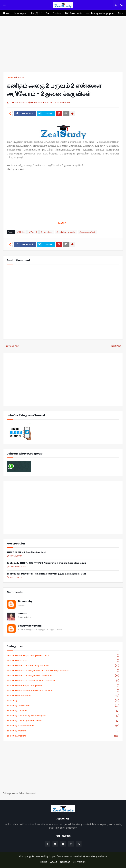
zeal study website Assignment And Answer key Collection (63, 671)
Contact (65, 862)
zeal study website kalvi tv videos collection (63, 681)
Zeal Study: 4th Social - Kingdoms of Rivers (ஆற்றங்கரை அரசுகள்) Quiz (46, 574)
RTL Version (79, 862)
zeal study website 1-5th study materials (63, 665)
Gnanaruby (25, 601)
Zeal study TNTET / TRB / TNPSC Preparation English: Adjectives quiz (47, 563)
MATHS (63, 223)
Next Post (116, 346)
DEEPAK (22, 613)
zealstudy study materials (63, 726)
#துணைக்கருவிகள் (87, 232)
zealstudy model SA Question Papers (63, 716)
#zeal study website (66, 232)
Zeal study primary (63, 661)
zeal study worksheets (63, 696)
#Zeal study (47, 232)
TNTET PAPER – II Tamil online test (26, 552)
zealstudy (63, 701)
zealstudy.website (63, 736)
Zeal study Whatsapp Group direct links (63, 655)
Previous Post (12, 346)
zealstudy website (63, 731)
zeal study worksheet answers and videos (63, 691)
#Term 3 (33, 232)
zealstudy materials (63, 711)
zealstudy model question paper (63, 721)
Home (10, 77)
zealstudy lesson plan (63, 706)
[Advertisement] (63, 44)
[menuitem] (7, 13)
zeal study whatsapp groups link (63, 686)
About (54, 862)
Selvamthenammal (30, 626)
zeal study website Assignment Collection (63, 675)
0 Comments (64, 103)
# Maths (20, 77)
